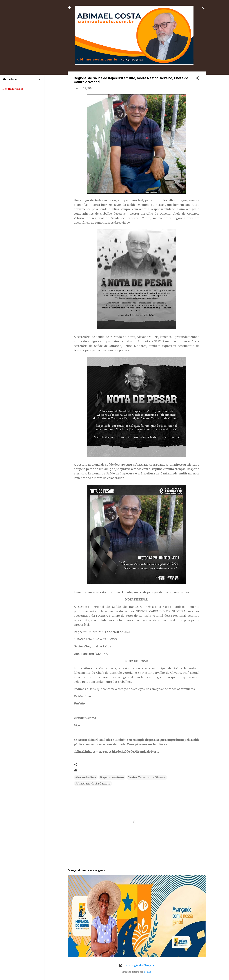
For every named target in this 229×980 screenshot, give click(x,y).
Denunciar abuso (13, 89)
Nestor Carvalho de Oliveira (147, 777)
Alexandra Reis (86, 777)
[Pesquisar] (204, 8)
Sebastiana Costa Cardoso (93, 783)
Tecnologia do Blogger (137, 965)
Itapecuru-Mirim (112, 777)
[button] (198, 78)
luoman (147, 972)
